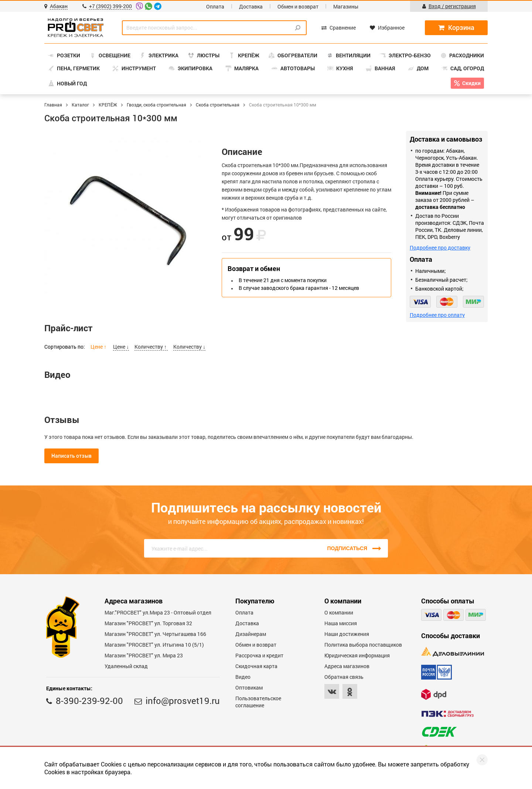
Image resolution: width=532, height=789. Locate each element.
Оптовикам (249, 688)
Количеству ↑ (151, 347)
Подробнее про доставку (440, 248)
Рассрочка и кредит (259, 655)
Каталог (80, 105)
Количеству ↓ (189, 347)
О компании (339, 612)
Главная (53, 105)
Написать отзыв (71, 456)
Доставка (251, 6)
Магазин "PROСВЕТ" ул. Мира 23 (144, 655)
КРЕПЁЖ (108, 105)
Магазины (346, 6)
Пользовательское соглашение (258, 702)
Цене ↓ (121, 347)
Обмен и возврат (298, 6)
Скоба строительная (218, 105)
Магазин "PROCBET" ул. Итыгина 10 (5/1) (154, 645)
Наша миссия (341, 623)
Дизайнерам (251, 634)
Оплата (215, 6)
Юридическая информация (357, 655)
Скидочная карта (256, 666)
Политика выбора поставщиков (363, 645)
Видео (243, 677)
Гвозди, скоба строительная (156, 105)
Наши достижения (347, 634)
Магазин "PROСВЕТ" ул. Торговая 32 (148, 623)
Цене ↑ (99, 347)
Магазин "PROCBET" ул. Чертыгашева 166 (155, 634)
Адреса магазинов (347, 666)
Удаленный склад (126, 666)
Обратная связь (344, 677)
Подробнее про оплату (437, 315)
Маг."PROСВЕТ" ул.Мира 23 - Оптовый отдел (158, 612)
